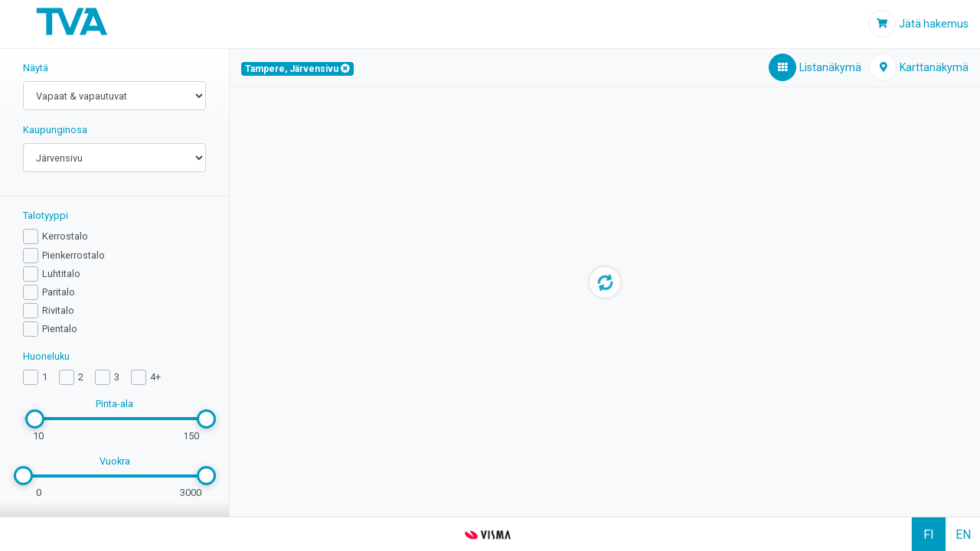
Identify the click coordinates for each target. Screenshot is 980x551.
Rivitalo (58, 310)
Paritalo (59, 292)
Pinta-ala (114, 404)
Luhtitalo (61, 274)
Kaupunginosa (55, 130)
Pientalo (60, 329)
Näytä (36, 68)
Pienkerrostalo (73, 255)
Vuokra (115, 461)
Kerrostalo (65, 236)
